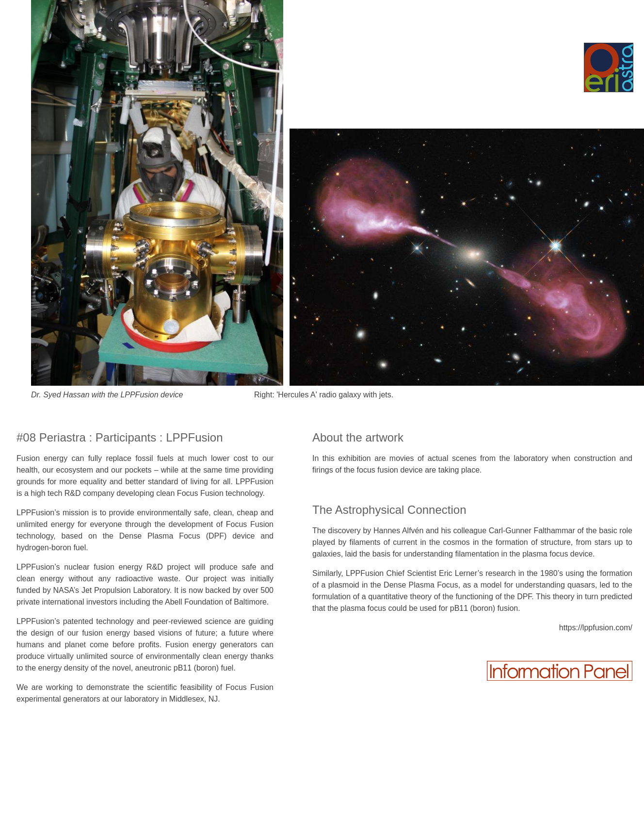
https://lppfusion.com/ (596, 628)
